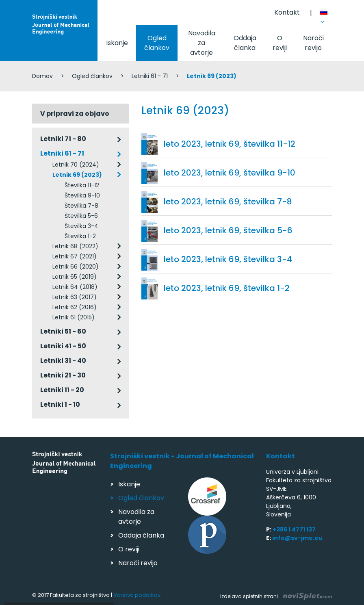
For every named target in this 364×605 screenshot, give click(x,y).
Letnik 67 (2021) (75, 256)
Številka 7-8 (81, 206)
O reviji (280, 43)
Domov (42, 76)
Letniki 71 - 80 (63, 139)
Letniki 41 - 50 (63, 346)
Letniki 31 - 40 (63, 361)
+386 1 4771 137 (294, 529)
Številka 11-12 (82, 185)
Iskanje (117, 43)
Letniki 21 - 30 (63, 375)
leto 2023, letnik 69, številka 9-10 (230, 173)
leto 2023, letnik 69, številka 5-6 (228, 230)
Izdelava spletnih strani (276, 596)
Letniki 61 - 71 (150, 76)
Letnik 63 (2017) (75, 297)
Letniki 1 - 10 (60, 404)
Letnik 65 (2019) (75, 277)
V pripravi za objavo (75, 114)
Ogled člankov (157, 43)
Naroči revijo (313, 43)
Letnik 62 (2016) (75, 307)
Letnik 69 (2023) (77, 175)
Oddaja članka (245, 43)
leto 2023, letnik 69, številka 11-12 (230, 144)
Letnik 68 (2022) (75, 246)
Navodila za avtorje (202, 43)
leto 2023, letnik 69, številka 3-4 (228, 259)
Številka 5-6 (81, 216)
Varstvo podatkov (137, 595)
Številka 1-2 (80, 236)
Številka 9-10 (82, 195)
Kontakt (287, 12)
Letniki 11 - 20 (62, 390)
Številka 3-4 (81, 226)
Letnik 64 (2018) (75, 287)
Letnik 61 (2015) (74, 317)
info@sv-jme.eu (297, 538)
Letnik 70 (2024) (76, 165)
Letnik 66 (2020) (76, 267)
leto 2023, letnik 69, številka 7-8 (228, 202)
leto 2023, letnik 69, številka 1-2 (227, 288)
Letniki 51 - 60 (63, 331)
